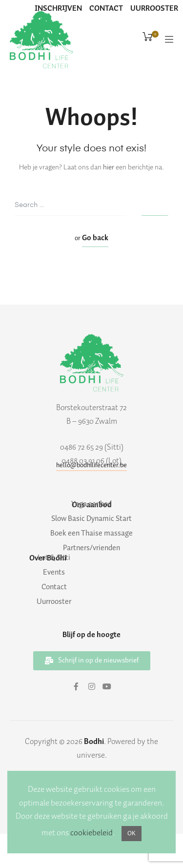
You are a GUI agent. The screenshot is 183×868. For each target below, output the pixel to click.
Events (54, 573)
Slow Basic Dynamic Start (91, 519)
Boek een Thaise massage (91, 534)
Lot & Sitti (54, 558)
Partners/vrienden (91, 548)
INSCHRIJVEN (58, 9)
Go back (95, 238)
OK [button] (132, 834)
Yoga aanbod (91, 504)
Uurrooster (54, 602)
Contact (54, 587)
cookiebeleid (91, 833)
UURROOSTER (154, 9)
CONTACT (106, 9)
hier (109, 167)
